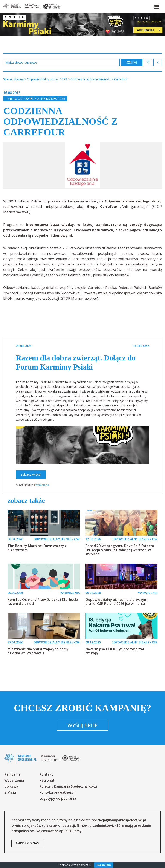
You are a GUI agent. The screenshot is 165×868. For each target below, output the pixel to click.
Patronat (47, 780)
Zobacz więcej (31, 475)
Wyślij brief (82, 725)
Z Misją (10, 792)
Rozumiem (104, 865)
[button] (157, 6)
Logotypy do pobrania (58, 798)
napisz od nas (27, 843)
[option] (82, 165)
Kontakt (46, 774)
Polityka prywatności (57, 792)
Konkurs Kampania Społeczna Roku (68, 786)
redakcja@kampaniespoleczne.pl (119, 820)
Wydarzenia (42, 485)
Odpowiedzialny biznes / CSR (41, 99)
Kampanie (12, 774)
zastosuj (132, 62)
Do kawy (11, 786)
